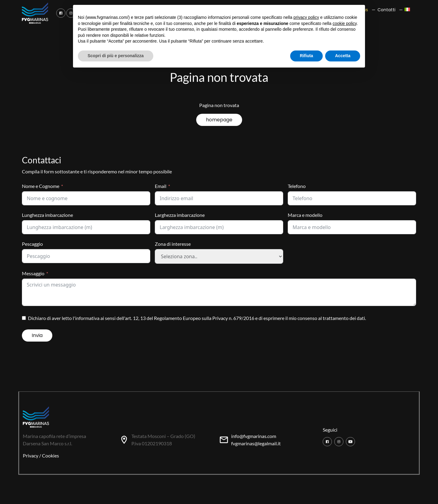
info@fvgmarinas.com (254, 436)
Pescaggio (32, 244)
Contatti (386, 10)
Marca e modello (305, 215)
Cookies (50, 455)
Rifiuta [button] (307, 56)
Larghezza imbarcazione (180, 215)
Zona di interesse (173, 244)
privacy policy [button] (306, 17)
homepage (219, 120)
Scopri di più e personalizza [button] (116, 56)
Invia (37, 335)
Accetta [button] (343, 56)
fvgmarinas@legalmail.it (256, 443)
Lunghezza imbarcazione (47, 215)
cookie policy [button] (344, 23)
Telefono (297, 186)
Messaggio (33, 273)
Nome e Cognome (41, 186)
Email (161, 186)
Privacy (31, 455)
